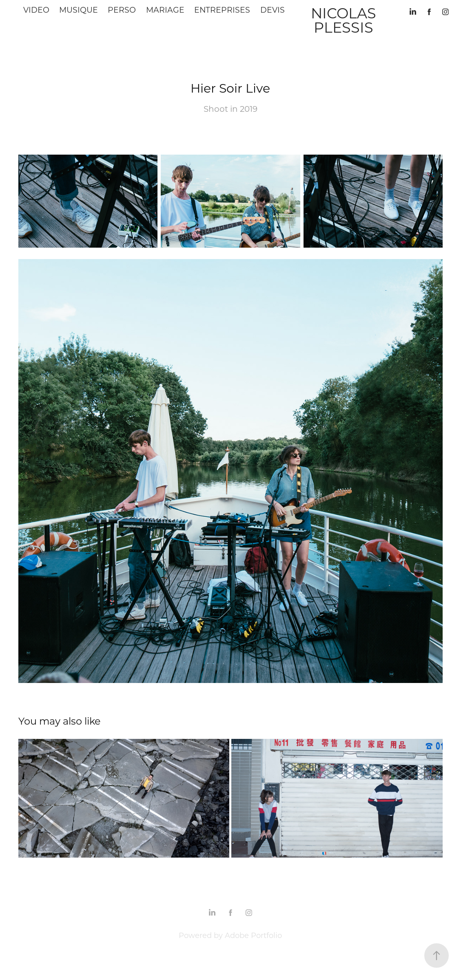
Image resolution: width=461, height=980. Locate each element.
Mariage (165, 10)
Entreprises (222, 10)
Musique (79, 10)
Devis (273, 10)
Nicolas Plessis (345, 20)
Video (36, 10)
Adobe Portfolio (253, 935)
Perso (122, 10)
